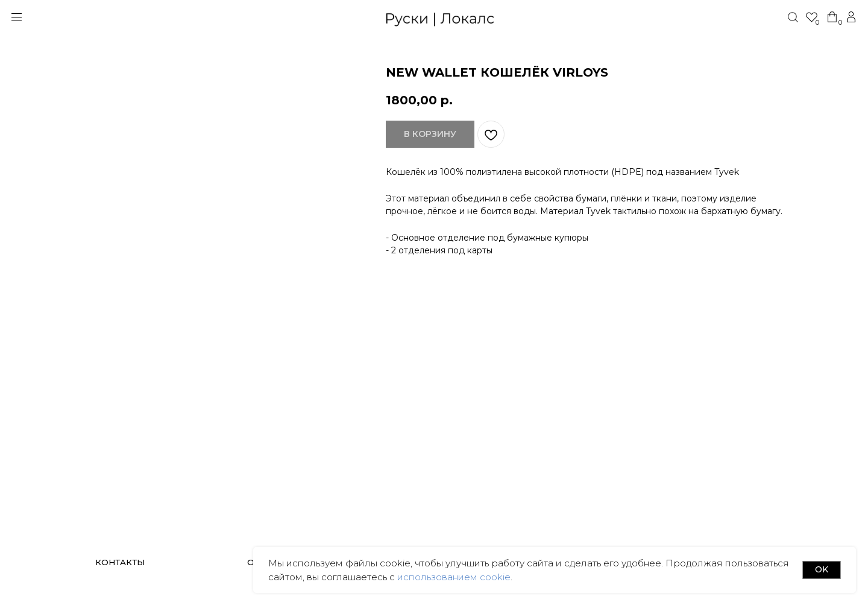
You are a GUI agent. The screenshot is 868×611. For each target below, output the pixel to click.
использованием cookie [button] (453, 577)
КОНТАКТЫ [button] (120, 562)
